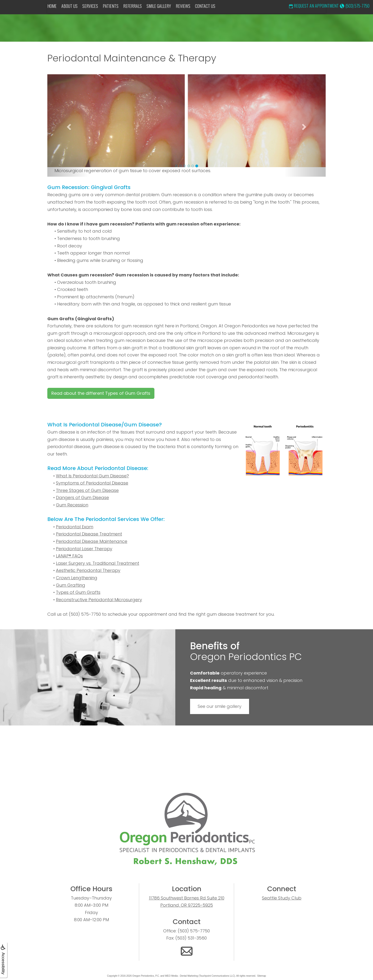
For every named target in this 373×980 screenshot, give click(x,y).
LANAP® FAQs (69, 556)
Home (52, 6)
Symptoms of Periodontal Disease (92, 483)
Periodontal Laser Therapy (84, 549)
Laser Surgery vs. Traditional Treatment (98, 563)
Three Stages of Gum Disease (87, 490)
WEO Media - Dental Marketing (181, 976)
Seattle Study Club (282, 898)
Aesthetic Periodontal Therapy (88, 570)
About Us (69, 6)
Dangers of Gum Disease (82, 497)
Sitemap (262, 976)
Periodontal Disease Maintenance (92, 541)
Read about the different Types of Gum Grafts (101, 393)
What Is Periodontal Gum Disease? (92, 476)
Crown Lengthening (77, 578)
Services (90, 6)
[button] (68, 126)
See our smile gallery (220, 706)
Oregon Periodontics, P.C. (146, 976)
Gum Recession (72, 505)
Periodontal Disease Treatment (89, 534)
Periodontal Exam (75, 527)
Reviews (183, 6)
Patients (111, 6)
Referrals (133, 6)
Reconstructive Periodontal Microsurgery (99, 600)
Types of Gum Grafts (78, 592)
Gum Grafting (71, 585)
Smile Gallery (159, 6)
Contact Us (205, 6)
